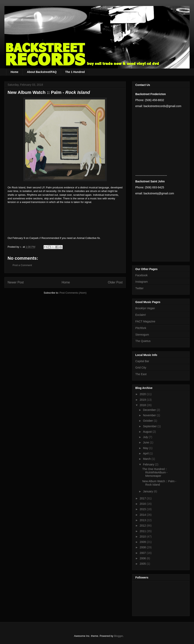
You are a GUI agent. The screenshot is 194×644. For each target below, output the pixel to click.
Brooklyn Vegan (145, 308)
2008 (143, 547)
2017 (143, 498)
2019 (143, 400)
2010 (143, 537)
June (146, 442)
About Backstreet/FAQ (42, 72)
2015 (143, 509)
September (150, 426)
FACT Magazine (145, 321)
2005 (143, 564)
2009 (143, 542)
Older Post (115, 282)
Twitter (139, 288)
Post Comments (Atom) (73, 293)
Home (14, 72)
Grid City (141, 368)
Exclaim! (141, 315)
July (146, 437)
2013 (143, 520)
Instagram (142, 282)
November (150, 415)
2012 (143, 526)
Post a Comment (22, 265)
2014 (143, 515)
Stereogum (142, 335)
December (150, 410)
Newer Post (16, 282)
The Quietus (143, 341)
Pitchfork (141, 328)
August (148, 432)
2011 (143, 531)
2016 (143, 504)
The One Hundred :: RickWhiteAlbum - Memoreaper (155, 472)
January (148, 491)
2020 (143, 394)
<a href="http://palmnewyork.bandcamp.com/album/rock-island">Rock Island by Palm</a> (65, 216)
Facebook (141, 275)
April (146, 453)
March (147, 459)
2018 (143, 405)
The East (141, 374)
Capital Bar (142, 361)
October (148, 421)
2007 (143, 553)
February (149, 464)
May (146, 448)
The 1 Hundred (75, 72)
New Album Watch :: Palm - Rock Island (159, 483)
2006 (143, 558)
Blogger (118, 636)
